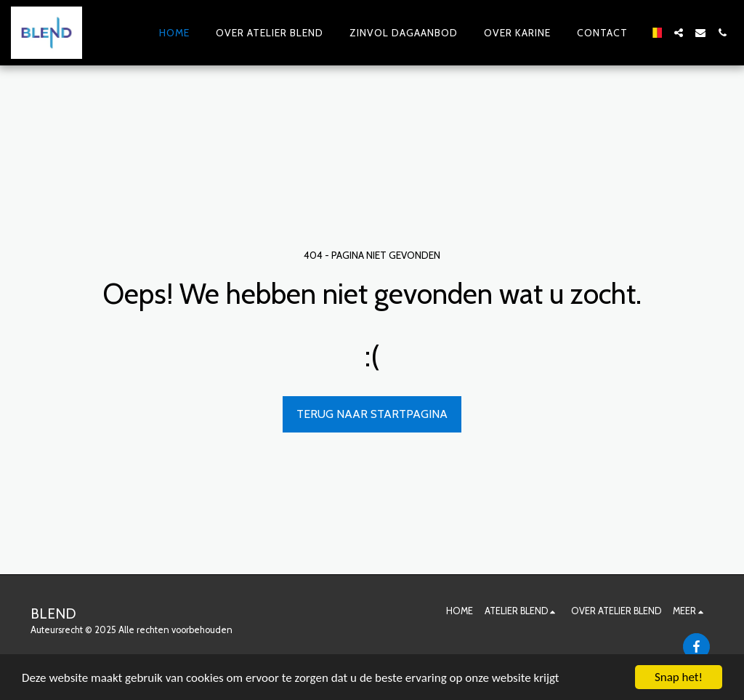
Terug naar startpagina (372, 414)
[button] (679, 33)
